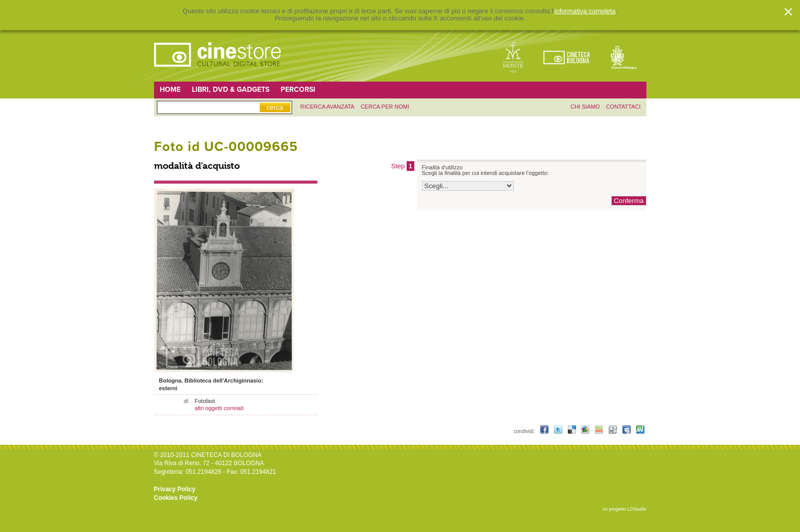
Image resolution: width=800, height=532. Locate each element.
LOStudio (637, 509)
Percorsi (298, 90)
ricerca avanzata (328, 107)
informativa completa (585, 11)
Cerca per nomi (385, 107)
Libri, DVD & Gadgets (231, 90)
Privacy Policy (175, 489)
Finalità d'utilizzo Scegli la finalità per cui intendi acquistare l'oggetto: (485, 170)
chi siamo (585, 107)
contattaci (623, 107)
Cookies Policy (176, 498)
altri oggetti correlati (219, 408)
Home (170, 90)
